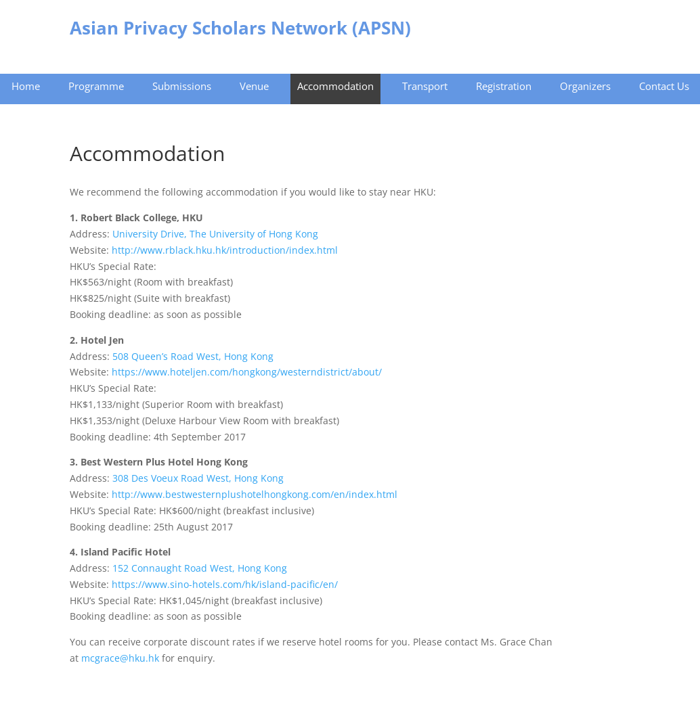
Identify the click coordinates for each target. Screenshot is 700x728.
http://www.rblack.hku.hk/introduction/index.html (225, 250)
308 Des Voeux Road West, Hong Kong (198, 478)
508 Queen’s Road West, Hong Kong (193, 356)
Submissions (182, 86)
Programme (96, 86)
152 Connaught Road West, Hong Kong (200, 568)
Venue (254, 86)
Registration (504, 86)
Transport (425, 86)
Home (26, 86)
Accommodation (335, 86)
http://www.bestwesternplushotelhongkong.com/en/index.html (255, 494)
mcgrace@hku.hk (122, 658)
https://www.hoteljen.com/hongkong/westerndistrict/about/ (247, 372)
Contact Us (664, 86)
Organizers (585, 86)
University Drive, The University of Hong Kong (215, 234)
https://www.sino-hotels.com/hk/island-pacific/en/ (225, 584)
